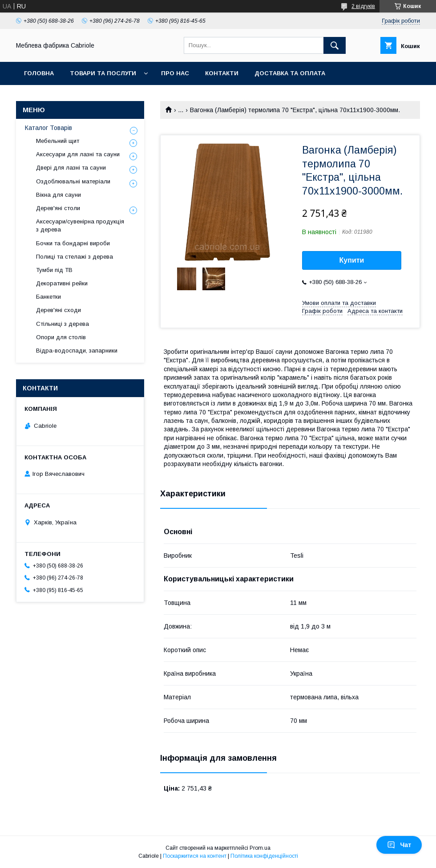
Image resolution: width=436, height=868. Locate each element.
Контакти (222, 73)
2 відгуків (363, 6)
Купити (352, 260)
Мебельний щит (58, 141)
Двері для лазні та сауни (71, 168)
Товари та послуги (103, 73)
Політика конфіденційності (264, 856)
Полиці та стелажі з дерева (75, 257)
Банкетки (48, 297)
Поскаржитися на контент (195, 856)
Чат (399, 845)
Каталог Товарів (48, 128)
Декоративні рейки (62, 283)
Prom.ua (260, 848)
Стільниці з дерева (63, 324)
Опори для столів (61, 337)
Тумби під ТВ (54, 270)
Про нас (175, 73)
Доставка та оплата (290, 73)
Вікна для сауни (59, 195)
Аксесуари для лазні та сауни (78, 154)
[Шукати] (335, 45)
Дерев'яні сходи (59, 310)
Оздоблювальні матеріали (73, 181)
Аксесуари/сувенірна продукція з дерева (80, 225)
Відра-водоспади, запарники (77, 351)
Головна (39, 73)
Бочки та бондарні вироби (73, 243)
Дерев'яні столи (58, 208)
